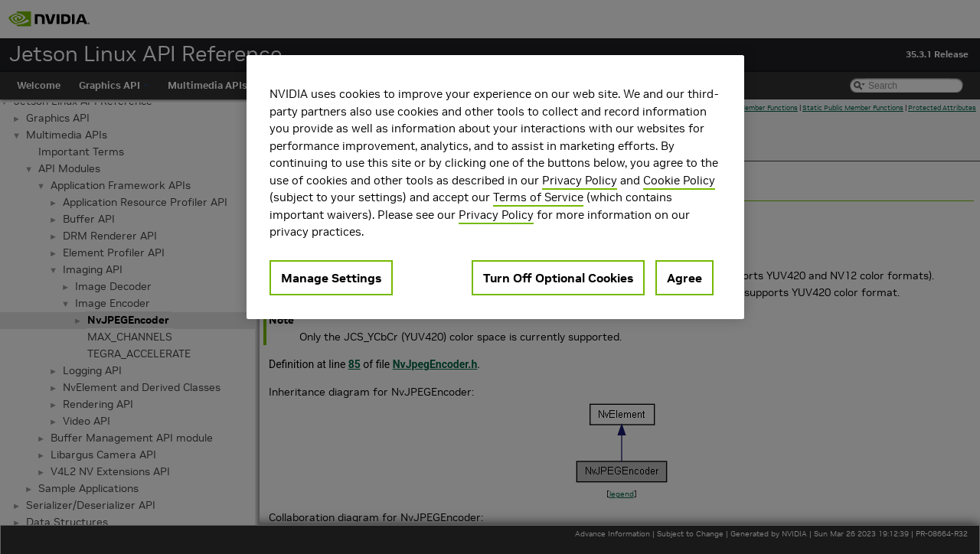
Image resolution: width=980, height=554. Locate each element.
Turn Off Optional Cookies (558, 278)
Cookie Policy (679, 180)
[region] (495, 187)
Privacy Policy (580, 180)
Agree (684, 278)
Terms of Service (538, 197)
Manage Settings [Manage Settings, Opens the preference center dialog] (331, 278)
